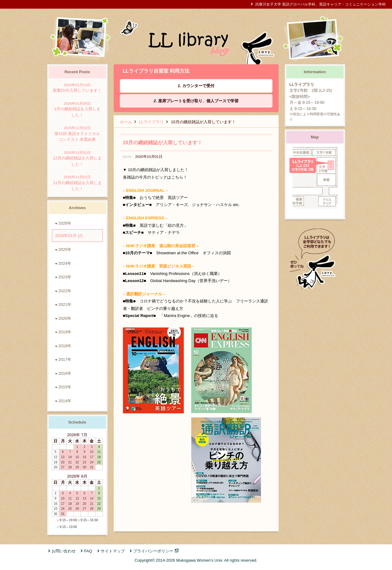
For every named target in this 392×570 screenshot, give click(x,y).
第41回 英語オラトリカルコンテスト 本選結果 (77, 133)
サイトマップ (113, 551)
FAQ (88, 551)
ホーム (126, 122)
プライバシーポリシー (153, 551)
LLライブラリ (151, 122)
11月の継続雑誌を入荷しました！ (77, 183)
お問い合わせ (64, 551)
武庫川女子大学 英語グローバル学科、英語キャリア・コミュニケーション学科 (320, 4)
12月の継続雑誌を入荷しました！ (77, 158)
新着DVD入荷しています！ (77, 88)
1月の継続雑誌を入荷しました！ (77, 109)
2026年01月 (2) (69, 236)
